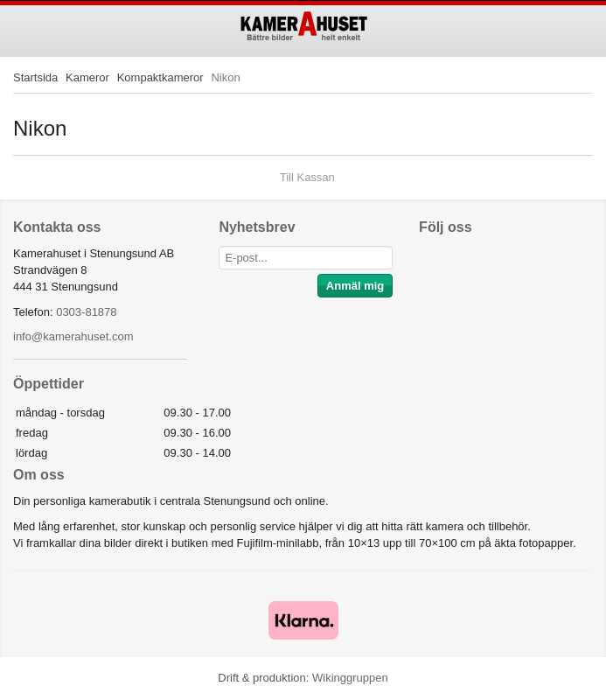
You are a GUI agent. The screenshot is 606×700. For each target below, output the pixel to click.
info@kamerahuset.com (73, 336)
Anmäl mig (355, 286)
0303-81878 (86, 312)
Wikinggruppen (350, 678)
